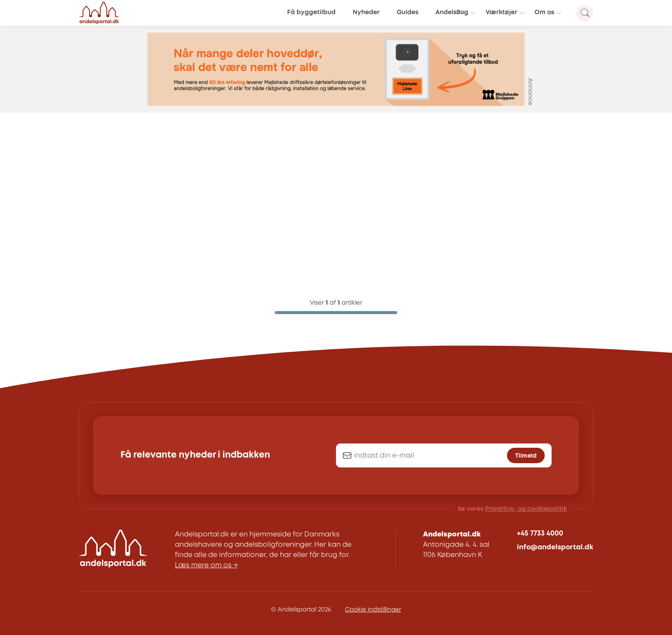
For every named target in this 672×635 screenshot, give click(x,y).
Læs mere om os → (206, 565)
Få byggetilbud (311, 13)
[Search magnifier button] (585, 13)
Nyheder (366, 13)
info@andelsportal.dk (555, 547)
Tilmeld (526, 456)
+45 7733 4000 (540, 534)
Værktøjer (501, 13)
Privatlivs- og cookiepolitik (526, 509)
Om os (544, 13)
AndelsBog (452, 13)
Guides (408, 13)
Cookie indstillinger (373, 610)
